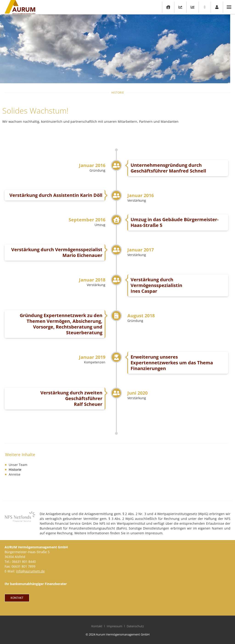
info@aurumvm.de (30, 571)
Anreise (15, 474)
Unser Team (18, 465)
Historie (15, 470)
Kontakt (97, 626)
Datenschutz (135, 626)
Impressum (115, 626)
